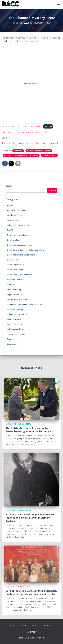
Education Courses (15, 280)
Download (48, 126)
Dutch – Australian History (18, 235)
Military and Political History (39, 151)
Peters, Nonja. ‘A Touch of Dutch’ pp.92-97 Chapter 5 (22, 126)
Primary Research (49, 155)
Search (9, 186)
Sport (9, 339)
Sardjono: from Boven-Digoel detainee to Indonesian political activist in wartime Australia (30, 518)
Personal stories (14, 319)
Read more (31, 444)
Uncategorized (13, 344)
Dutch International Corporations (21, 255)
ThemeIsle (41, 638)
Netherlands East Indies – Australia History (25, 304)
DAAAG (10, 230)
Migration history (14, 294)
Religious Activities (15, 329)
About (13, 626)
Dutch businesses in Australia (19, 245)
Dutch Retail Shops (15, 270)
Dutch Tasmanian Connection (20, 275)
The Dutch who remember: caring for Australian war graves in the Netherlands (30, 430)
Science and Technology (17, 334)
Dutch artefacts (14, 240)
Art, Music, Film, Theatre (17, 210)
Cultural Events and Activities (19, 225)
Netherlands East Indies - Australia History (21, 155)
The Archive (49, 626)
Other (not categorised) (17, 314)
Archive (10, 205)
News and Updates (15, 309)
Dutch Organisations (16, 265)
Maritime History (14, 289)
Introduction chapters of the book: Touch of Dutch (25, 132)
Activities (36, 626)
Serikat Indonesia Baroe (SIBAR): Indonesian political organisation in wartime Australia (31, 592)
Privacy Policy (32, 632)
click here (37, 41)
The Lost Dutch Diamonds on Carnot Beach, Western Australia (31, 143)
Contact (24, 626)
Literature (18, 151)
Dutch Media (12, 260)
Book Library (12, 220)
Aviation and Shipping (16, 215)
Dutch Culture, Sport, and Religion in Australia (26, 250)
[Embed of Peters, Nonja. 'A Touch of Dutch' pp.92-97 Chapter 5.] (31, 83)
